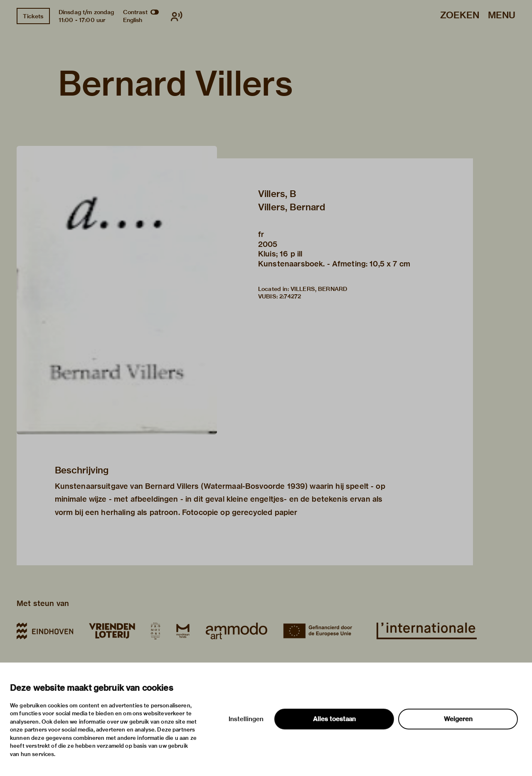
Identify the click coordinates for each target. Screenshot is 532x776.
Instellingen (246, 719)
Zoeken (460, 16)
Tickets (33, 16)
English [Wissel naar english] (133, 20)
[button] (117, 290)
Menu (502, 16)
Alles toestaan (334, 719)
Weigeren (458, 719)
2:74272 (290, 296)
